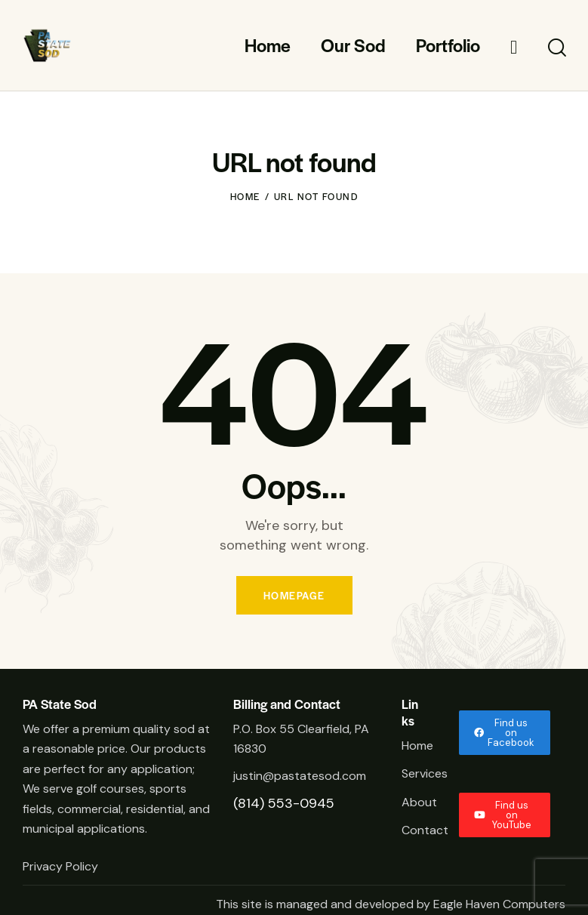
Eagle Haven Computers (499, 904)
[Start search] (556, 48)
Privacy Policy (62, 866)
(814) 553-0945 (284, 803)
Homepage (294, 595)
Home (245, 196)
